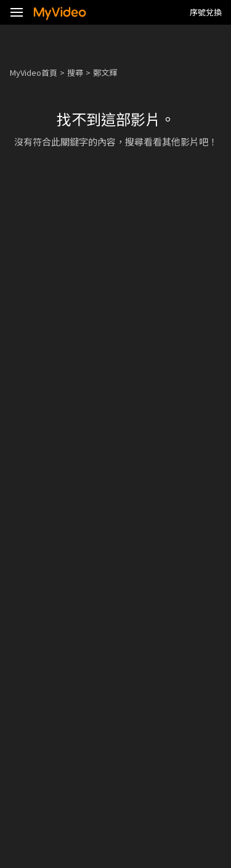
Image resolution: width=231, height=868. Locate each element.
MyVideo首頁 (34, 72)
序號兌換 (206, 12)
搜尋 (75, 72)
